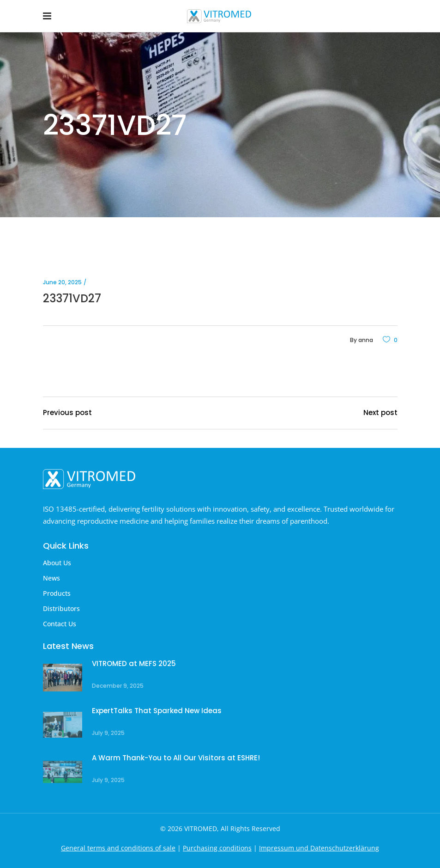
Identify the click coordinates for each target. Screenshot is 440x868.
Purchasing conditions (217, 848)
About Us (57, 563)
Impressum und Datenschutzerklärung (319, 848)
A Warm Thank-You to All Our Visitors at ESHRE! (176, 758)
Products (57, 593)
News (51, 578)
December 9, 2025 (118, 686)
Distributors (61, 608)
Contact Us (60, 624)
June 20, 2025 (62, 282)
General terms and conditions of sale (118, 848)
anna (366, 340)
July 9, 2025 (108, 733)
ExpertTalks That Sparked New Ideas (157, 711)
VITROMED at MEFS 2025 (134, 663)
